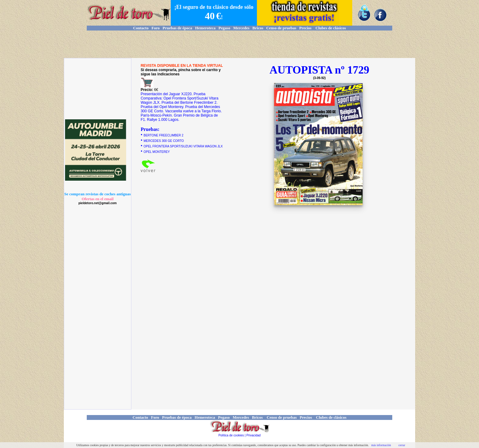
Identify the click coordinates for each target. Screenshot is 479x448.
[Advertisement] (239, 44)
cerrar (402, 445)
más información (381, 445)
